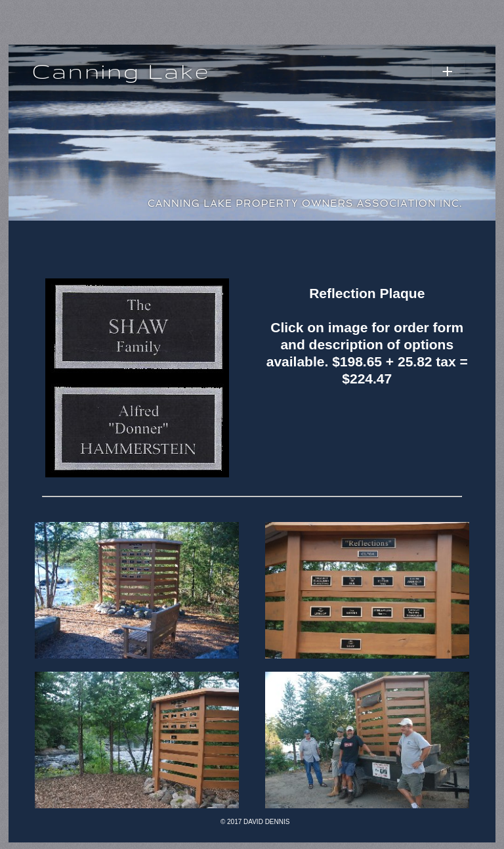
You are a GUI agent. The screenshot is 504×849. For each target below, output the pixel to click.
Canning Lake (121, 71)
